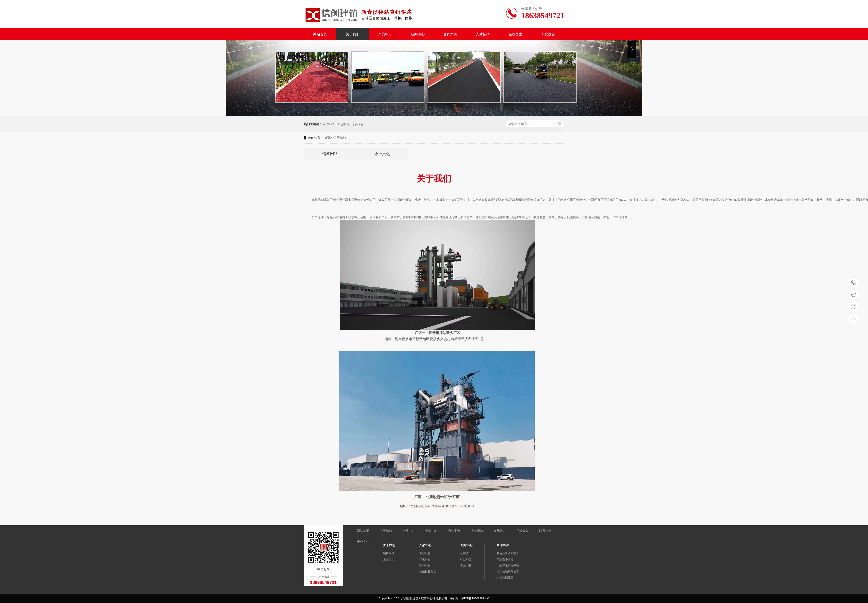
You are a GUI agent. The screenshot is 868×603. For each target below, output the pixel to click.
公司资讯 (466, 553)
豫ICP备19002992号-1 (475, 598)
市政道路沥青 (505, 559)
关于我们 (353, 34)
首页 (327, 138)
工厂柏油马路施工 (508, 571)
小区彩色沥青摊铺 (508, 565)
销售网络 (389, 553)
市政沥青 (329, 124)
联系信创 (545, 531)
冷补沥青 (358, 124)
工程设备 (548, 34)
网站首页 (320, 34)
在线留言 (515, 34)
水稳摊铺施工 (505, 578)
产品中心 (385, 34)
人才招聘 (483, 34)
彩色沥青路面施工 (508, 553)
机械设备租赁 (428, 571)
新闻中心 (418, 34)
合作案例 (450, 34)
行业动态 (466, 559)
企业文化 (363, 542)
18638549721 (854, 283)
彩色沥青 (343, 124)
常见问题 (466, 565)
